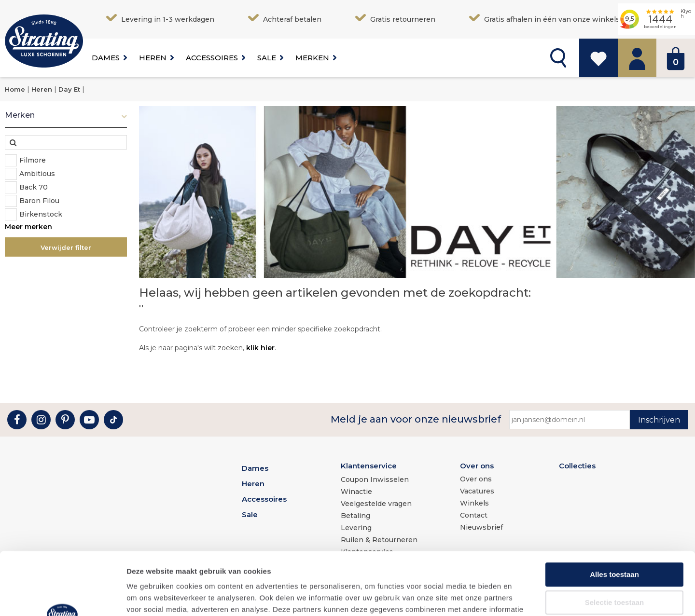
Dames (106, 58)
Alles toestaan (614, 512)
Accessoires (212, 58)
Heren (153, 58)
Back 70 (34, 187)
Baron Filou (39, 201)
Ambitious (37, 174)
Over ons (477, 466)
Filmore (33, 160)
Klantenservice (369, 466)
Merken (312, 58)
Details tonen (521, 597)
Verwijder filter (66, 247)
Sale (267, 58)
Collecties (577, 466)
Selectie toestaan (615, 540)
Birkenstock (41, 214)
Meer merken (28, 227)
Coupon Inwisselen (375, 479)
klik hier (260, 348)
